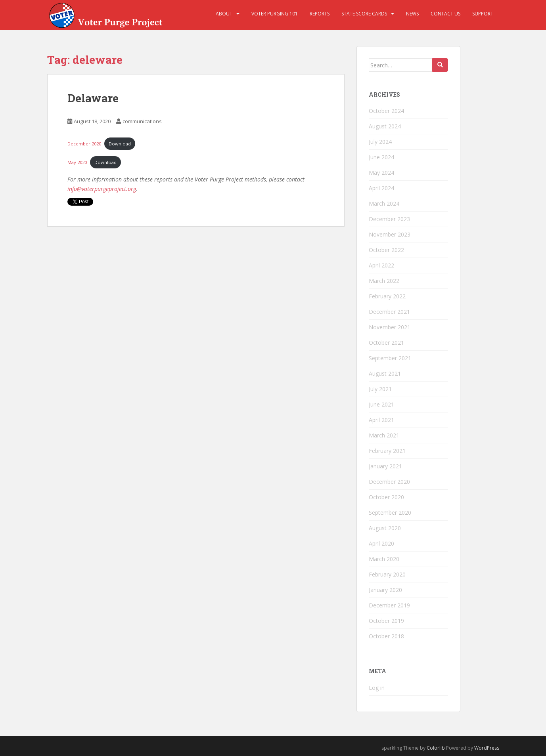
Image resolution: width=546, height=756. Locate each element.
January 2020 (385, 590)
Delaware (93, 98)
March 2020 (384, 559)
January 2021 (385, 466)
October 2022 (386, 250)
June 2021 (381, 404)
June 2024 (381, 157)
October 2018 (386, 636)
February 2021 (387, 451)
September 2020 (390, 513)
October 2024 (386, 111)
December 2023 (389, 219)
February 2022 (387, 296)
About (224, 14)
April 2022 (381, 265)
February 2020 (387, 574)
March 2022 (384, 281)
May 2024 (381, 173)
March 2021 (384, 435)
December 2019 (389, 605)
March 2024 (384, 203)
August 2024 (385, 126)
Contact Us (445, 14)
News (412, 14)
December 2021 (389, 312)
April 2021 (381, 420)
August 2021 (385, 373)
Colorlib (436, 748)
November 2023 (390, 234)
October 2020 (386, 497)
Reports (320, 14)
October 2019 (386, 621)
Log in (377, 688)
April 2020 (381, 543)
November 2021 (390, 327)
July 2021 (380, 389)
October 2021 (386, 343)
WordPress (487, 748)
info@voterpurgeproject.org (102, 189)
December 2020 (84, 144)
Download (120, 144)
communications (142, 121)
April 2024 (381, 188)
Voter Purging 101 (275, 14)
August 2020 (385, 528)
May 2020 (77, 162)
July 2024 (380, 142)
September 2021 (390, 358)
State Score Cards (364, 14)
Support (483, 14)
